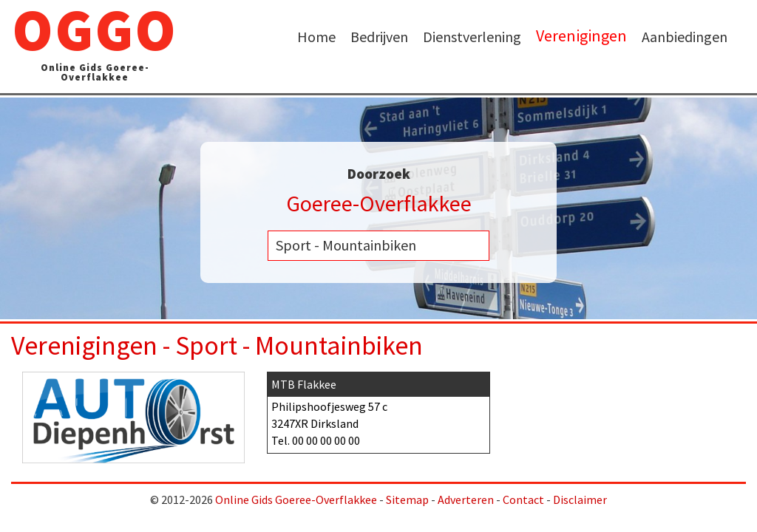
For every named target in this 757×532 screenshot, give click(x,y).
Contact (523, 499)
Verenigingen (581, 36)
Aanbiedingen (685, 37)
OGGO (95, 47)
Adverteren (466, 499)
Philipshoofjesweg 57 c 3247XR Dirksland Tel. (378, 410)
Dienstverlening (472, 37)
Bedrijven (379, 37)
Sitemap (407, 499)
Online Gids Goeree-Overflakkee (296, 499)
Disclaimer (580, 499)
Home (316, 37)
